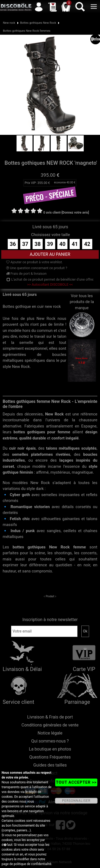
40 (63, 244)
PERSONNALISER (76, 801)
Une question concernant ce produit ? (37, 268)
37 (25, 244)
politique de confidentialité (32, 864)
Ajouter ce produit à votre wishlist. (34, 262)
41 (75, 244)
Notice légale (50, 733)
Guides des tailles (50, 765)
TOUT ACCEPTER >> (76, 782)
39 (50, 244)
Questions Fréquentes (50, 757)
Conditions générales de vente (50, 725)
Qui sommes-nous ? (50, 741)
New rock (9, 23)
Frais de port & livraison (26, 274)
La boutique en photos (50, 749)
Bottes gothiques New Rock (38, 23)
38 (38, 244)
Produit (50, 596)
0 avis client (52, 213)
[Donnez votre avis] (75, 213)
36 (13, 244)
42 (87, 244)
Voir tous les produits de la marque (82, 310)
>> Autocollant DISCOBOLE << (50, 284)
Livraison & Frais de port (50, 717)
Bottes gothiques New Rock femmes (27, 31)
